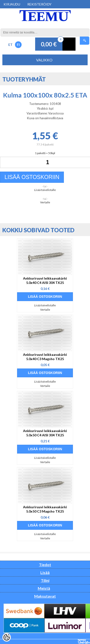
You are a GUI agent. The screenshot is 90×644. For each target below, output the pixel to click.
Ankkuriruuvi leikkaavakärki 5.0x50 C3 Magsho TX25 (45, 509)
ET (10, 45)
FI (18, 45)
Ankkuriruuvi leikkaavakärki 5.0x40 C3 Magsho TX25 (45, 357)
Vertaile (45, 202)
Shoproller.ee (84, 642)
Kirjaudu (12, 4)
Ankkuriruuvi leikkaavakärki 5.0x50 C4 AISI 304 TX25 (45, 433)
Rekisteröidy (39, 4)
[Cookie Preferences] (7, 637)
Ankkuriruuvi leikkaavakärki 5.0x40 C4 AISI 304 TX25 (45, 280)
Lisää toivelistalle (45, 190)
